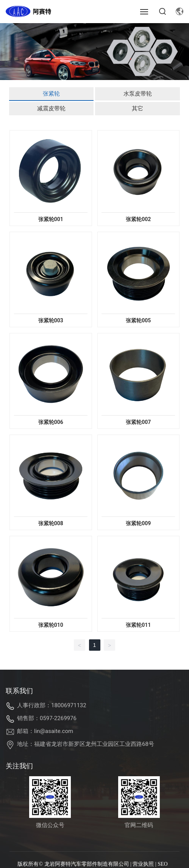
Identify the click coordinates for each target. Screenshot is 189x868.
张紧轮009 (138, 523)
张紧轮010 (51, 625)
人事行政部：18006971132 (52, 705)
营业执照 (143, 864)
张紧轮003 (51, 320)
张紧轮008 (51, 523)
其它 (137, 108)
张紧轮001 (51, 219)
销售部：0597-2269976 (47, 718)
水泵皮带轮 (138, 94)
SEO (162, 864)
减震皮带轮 (51, 108)
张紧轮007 (138, 422)
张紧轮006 (51, 422)
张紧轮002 (138, 219)
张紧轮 (51, 94)
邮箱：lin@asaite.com (45, 731)
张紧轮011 (138, 625)
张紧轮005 (138, 320)
